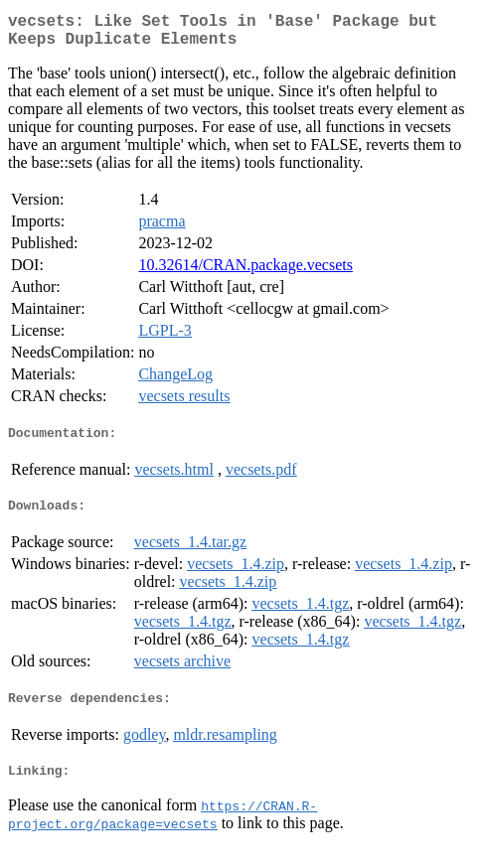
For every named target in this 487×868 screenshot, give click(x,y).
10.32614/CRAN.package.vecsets (245, 273)
